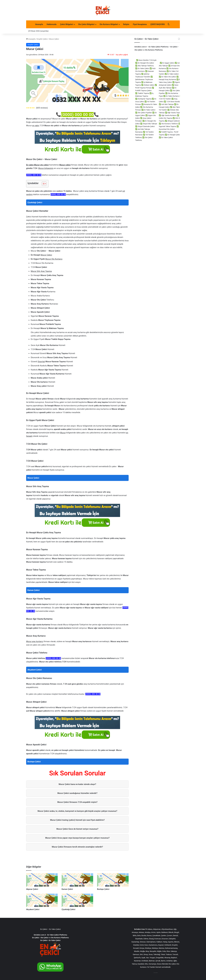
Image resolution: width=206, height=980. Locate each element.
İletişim (126, 24)
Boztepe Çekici (34, 762)
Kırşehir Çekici (42, 39)
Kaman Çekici (34, 590)
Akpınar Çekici (32, 889)
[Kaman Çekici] (77, 880)
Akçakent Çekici (35, 670)
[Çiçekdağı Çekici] (77, 900)
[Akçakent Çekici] (42, 900)
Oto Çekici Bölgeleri (86, 24)
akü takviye (157, 973)
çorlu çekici (154, 973)
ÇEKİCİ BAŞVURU (158, 24)
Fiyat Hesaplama (140, 24)
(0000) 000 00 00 (77, 115)
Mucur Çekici (33, 478)
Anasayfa (39, 24)
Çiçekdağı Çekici (35, 202)
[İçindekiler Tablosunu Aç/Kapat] (43, 184)
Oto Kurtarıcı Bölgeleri (109, 24)
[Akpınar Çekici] (42, 880)
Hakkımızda (52, 24)
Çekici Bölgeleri (67, 24)
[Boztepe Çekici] (113, 880)
